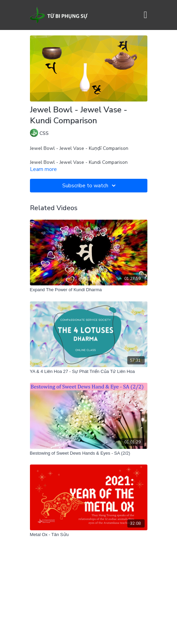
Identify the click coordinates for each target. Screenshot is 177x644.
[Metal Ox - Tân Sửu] (89, 535)
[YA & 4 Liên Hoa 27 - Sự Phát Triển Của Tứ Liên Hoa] (89, 372)
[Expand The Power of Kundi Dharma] (89, 290)
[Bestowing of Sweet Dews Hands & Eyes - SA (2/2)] (89, 453)
